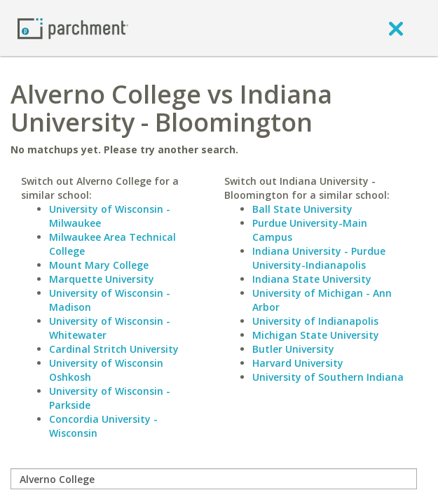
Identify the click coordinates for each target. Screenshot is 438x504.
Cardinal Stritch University (114, 349)
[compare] (214, 479)
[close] (396, 28)
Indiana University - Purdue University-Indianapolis (319, 258)
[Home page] (73, 28)
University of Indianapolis (315, 321)
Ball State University (302, 209)
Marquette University (102, 279)
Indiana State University (312, 279)
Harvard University (298, 363)
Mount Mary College (99, 265)
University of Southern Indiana (328, 377)
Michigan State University (316, 335)
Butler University (293, 349)
